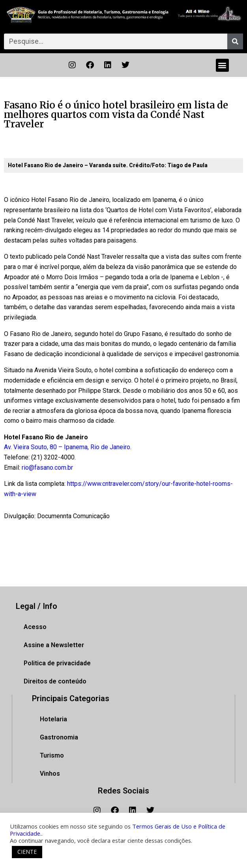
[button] (222, 65)
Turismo (52, 755)
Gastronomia (59, 737)
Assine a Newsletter (54, 645)
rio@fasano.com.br (47, 468)
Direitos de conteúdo (55, 681)
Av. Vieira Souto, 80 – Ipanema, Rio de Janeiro (67, 447)
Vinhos (50, 774)
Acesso (35, 627)
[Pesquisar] (235, 41)
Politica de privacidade (57, 663)
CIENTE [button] (27, 852)
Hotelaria (53, 719)
